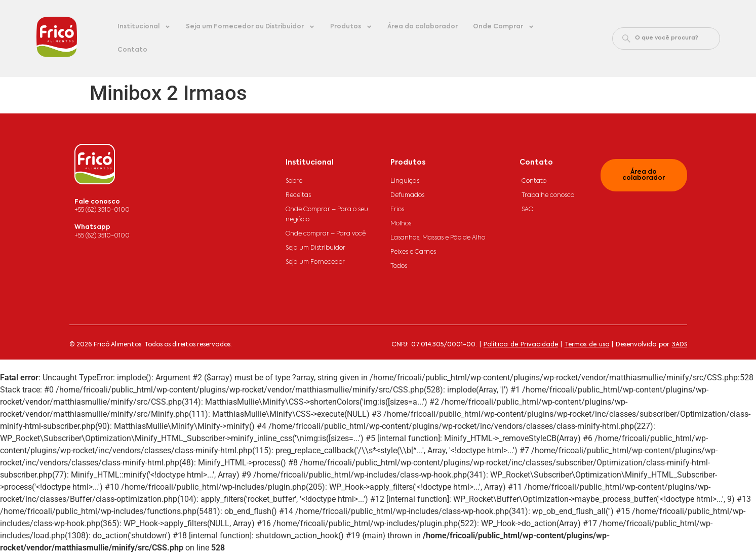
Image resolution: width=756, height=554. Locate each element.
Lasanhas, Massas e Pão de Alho (438, 238)
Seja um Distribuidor (315, 248)
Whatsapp (92, 227)
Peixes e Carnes (413, 252)
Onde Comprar (504, 27)
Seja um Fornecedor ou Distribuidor (250, 27)
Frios (397, 210)
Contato (132, 50)
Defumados (407, 195)
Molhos (401, 224)
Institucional (144, 27)
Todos (399, 266)
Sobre (294, 181)
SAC (527, 210)
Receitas (298, 195)
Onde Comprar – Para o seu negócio (327, 215)
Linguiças (405, 181)
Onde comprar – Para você (326, 234)
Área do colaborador (423, 27)
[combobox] (666, 38)
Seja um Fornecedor (315, 262)
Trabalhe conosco (548, 195)
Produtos (351, 27)
